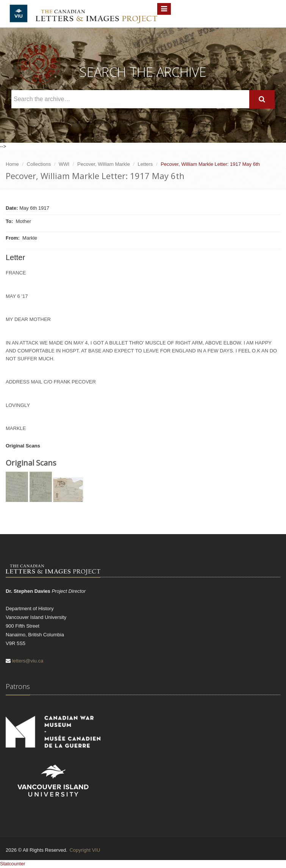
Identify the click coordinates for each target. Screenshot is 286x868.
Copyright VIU (85, 850)
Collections (39, 164)
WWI (64, 164)
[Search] (262, 99)
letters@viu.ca (28, 661)
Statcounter (13, 864)
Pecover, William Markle (104, 164)
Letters (145, 164)
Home (12, 164)
